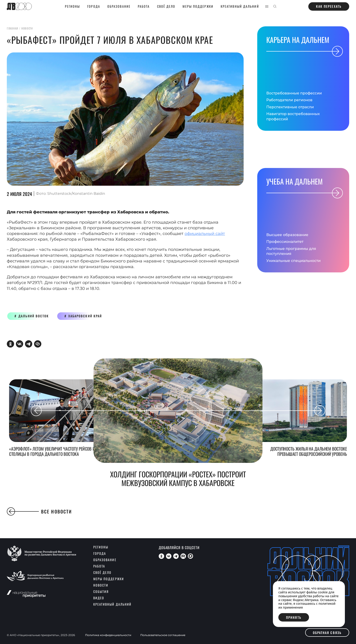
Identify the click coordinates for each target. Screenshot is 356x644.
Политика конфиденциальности (108, 635)
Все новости (39, 511)
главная (12, 28)
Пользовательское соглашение (163, 635)
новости (27, 28)
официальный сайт (205, 234)
